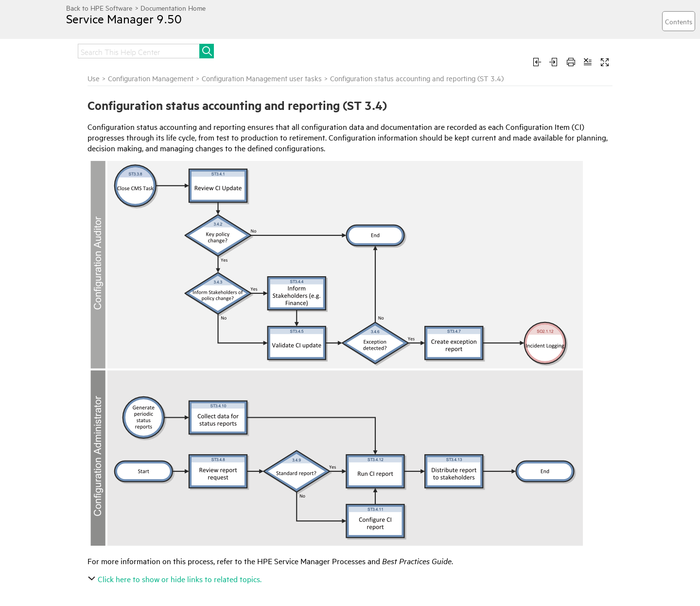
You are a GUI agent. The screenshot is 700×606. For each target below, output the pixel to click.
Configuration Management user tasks (262, 78)
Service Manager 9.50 (124, 18)
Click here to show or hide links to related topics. (176, 579)
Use (94, 78)
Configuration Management (151, 78)
